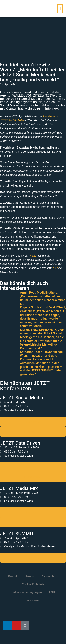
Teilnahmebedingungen (27, 592)
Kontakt (13, 576)
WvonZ (32, 256)
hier (55, 268)
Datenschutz (50, 576)
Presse (30, 576)
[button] (60, 9)
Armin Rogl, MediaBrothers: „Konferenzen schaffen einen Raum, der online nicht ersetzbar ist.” (42, 298)
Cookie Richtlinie (33, 584)
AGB (52, 592)
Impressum (33, 600)
